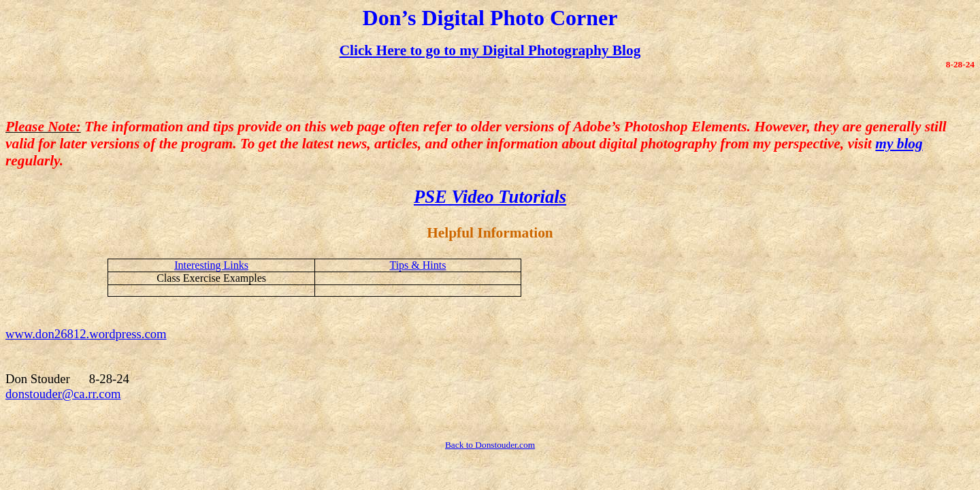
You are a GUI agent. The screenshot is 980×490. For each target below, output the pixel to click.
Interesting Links (211, 265)
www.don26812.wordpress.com (86, 334)
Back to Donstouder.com (490, 445)
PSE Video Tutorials (490, 197)
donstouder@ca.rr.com (63, 394)
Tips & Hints (418, 265)
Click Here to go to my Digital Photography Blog (490, 50)
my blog (899, 144)
